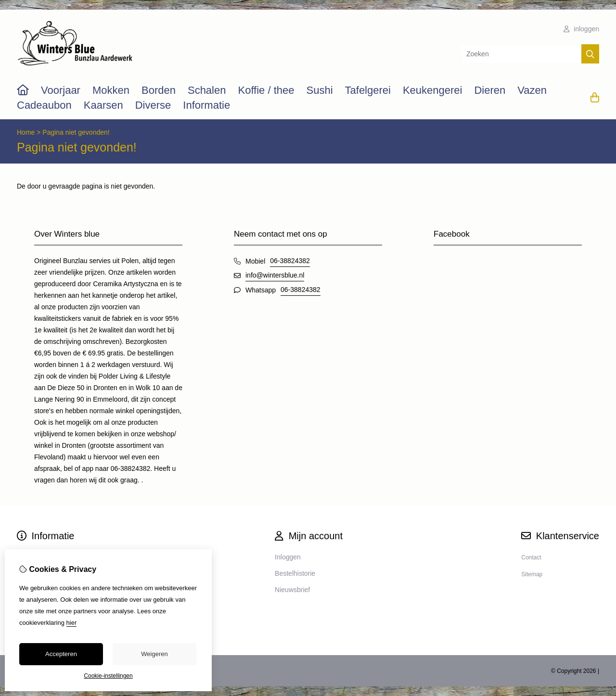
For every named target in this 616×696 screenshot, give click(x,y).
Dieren (490, 90)
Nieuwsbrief (292, 590)
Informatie (206, 105)
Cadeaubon (44, 105)
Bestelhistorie (295, 573)
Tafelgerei (368, 90)
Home (26, 132)
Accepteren (61, 654)
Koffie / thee (266, 90)
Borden (159, 90)
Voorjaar (61, 90)
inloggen (581, 29)
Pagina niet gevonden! (76, 132)
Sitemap (532, 574)
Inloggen (288, 557)
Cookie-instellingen (108, 676)
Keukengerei (433, 90)
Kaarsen (103, 105)
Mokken (111, 90)
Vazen (532, 90)
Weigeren (154, 654)
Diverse (153, 105)
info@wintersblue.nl (275, 275)
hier (72, 623)
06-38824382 (290, 261)
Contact (531, 557)
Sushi (319, 90)
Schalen (207, 90)
